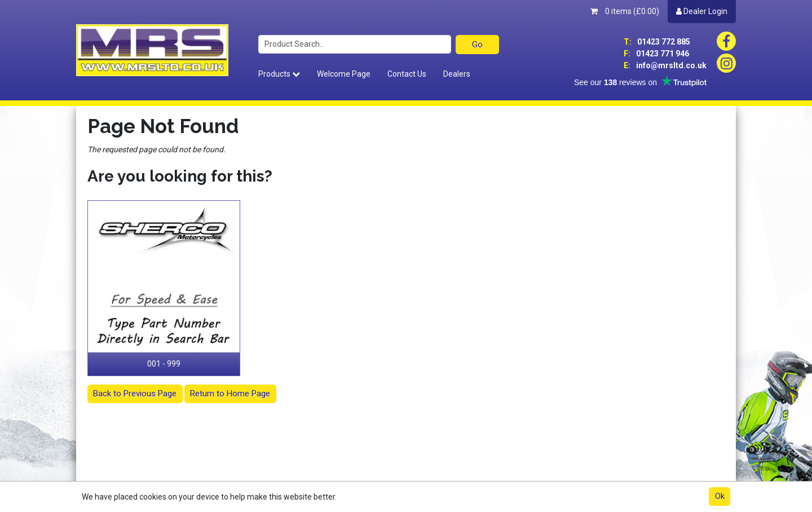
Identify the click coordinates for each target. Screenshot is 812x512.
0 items (625, 11)
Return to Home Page (230, 394)
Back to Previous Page (135, 394)
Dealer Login (702, 11)
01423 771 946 (656, 54)
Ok (720, 496)
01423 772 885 (657, 42)
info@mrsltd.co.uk (665, 65)
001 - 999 (164, 364)
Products (279, 74)
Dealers (457, 74)
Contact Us (407, 74)
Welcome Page (344, 74)
